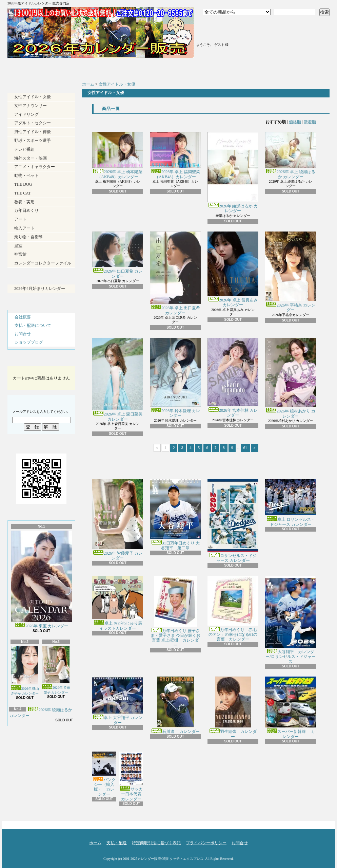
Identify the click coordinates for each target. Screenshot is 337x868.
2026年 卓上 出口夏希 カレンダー (175, 273)
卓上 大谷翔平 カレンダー (118, 701)
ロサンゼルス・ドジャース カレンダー (233, 521)
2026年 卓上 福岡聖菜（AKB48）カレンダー (175, 155)
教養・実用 (24, 202)
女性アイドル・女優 (33, 97)
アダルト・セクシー (33, 123)
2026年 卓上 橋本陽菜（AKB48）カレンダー (118, 155)
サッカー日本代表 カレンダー (132, 777)
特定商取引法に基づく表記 (156, 843)
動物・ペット (26, 176)
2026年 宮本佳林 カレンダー (233, 378)
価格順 (295, 122)
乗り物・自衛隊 (28, 237)
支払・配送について (128, 68)
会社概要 (23, 317)
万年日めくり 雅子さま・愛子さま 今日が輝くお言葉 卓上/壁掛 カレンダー (175, 612)
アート (20, 219)
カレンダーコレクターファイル (43, 263)
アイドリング (26, 114)
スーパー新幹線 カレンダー (291, 708)
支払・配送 (117, 843)
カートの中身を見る (41, 361)
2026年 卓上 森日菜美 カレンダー (118, 380)
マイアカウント (221, 33)
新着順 (310, 122)
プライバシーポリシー (206, 843)
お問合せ (289, 68)
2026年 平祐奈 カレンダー (291, 272)
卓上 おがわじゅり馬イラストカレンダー (118, 603)
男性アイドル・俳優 (33, 132)
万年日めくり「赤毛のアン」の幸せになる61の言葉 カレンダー (233, 609)
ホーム (48, 68)
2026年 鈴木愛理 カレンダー (175, 378)
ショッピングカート (290, 31)
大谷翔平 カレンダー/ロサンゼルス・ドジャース (291, 620)
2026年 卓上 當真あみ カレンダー (233, 270)
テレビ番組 (24, 149)
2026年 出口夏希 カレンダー (118, 255)
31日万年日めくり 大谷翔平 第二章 (175, 515)
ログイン (221, 25)
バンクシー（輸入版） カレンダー (104, 774)
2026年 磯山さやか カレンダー (25, 671)
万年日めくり (26, 210)
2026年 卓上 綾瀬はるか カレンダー (291, 155)
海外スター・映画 (31, 158)
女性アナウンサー (31, 106)
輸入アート (24, 228)
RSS (29, 761)
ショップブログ (208, 68)
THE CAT (23, 193)
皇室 (18, 246)
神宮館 (20, 254)
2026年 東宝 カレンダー (41, 579)
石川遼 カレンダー (175, 705)
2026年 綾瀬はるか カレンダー (233, 173)
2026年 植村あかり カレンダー (291, 378)
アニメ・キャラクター (35, 167)
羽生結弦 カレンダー (233, 708)
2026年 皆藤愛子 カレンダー (56, 670)
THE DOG (23, 184)
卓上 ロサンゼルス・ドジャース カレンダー (291, 503)
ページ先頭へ (318, 823)
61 (245, 448)
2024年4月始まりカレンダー (40, 289)
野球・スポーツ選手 (33, 141)
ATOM (53, 761)
